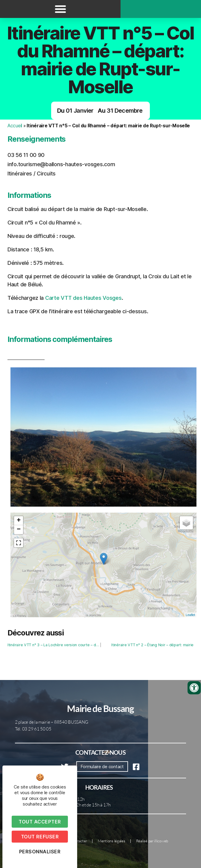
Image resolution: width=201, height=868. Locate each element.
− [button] (19, 530)
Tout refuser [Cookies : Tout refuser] (40, 837)
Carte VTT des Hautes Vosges (83, 298)
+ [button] (19, 521)
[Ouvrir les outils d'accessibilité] (194, 688)
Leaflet (190, 615)
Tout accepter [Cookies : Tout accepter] (40, 822)
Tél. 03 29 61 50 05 (33, 729)
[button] (60, 9)
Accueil (15, 126)
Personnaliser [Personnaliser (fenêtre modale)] (40, 852)
